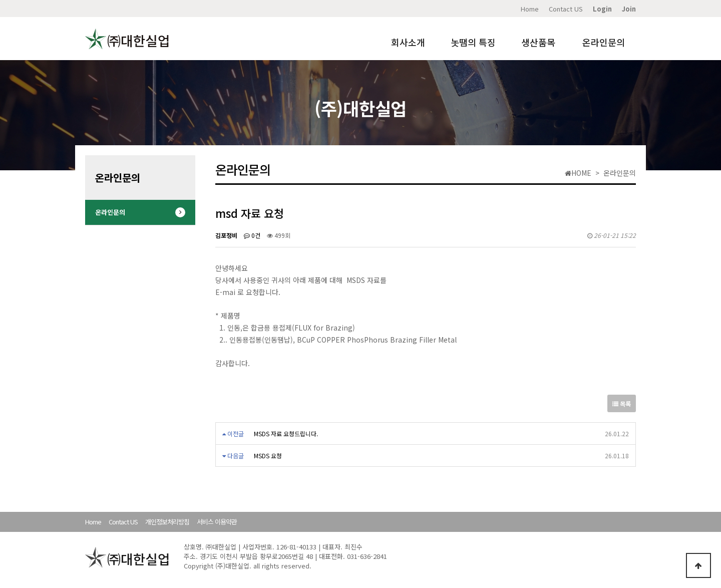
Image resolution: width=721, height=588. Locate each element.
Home (530, 9)
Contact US (566, 9)
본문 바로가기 (0, 0)
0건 (252, 235)
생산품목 (538, 42)
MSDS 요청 (268, 456)
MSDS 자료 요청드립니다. (286, 433)
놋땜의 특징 (473, 42)
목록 (622, 403)
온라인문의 (604, 42)
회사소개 (408, 42)
